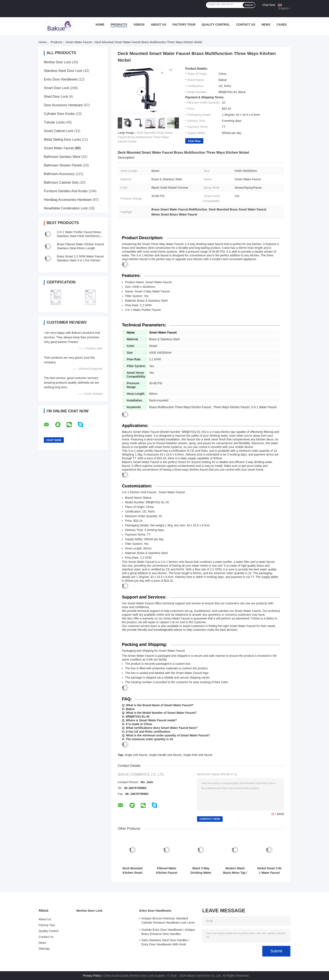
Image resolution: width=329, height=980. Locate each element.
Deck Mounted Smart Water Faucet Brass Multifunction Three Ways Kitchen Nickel (145, 137)
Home (100, 25)
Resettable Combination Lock (66, 208)
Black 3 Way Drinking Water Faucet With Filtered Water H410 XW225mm (201, 871)
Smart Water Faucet (79, 42)
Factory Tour (184, 25)
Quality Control (216, 25)
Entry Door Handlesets (61, 79)
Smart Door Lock (56, 88)
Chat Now (269, 5)
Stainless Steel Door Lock (63, 71)
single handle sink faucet (165, 755)
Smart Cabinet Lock (59, 131)
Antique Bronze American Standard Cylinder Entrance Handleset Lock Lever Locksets (168, 921)
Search (249, 5)
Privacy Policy (92, 976)
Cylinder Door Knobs (59, 114)
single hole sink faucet (198, 755)
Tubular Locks (54, 122)
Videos (139, 25)
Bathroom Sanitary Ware (62, 157)
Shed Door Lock (56, 97)
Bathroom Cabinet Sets (61, 182)
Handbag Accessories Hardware (68, 200)
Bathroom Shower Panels (63, 165)
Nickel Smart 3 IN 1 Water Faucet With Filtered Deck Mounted (269, 871)
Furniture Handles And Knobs (66, 191)
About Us (159, 25)
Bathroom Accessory (59, 174)
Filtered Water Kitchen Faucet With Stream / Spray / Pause (167, 871)
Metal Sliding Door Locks (62, 140)
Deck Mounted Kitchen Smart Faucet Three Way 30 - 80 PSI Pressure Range (133, 871)
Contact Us (246, 25)
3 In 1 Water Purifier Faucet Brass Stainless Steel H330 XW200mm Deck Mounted (79, 236)
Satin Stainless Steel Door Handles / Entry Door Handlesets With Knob (165, 942)
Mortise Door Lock (57, 62)
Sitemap (44, 949)
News (266, 25)
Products (119, 25)
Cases (282, 25)
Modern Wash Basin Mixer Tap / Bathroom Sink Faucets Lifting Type (235, 871)
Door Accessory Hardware (63, 105)
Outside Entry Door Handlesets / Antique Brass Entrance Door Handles (168, 932)
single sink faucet (136, 755)
